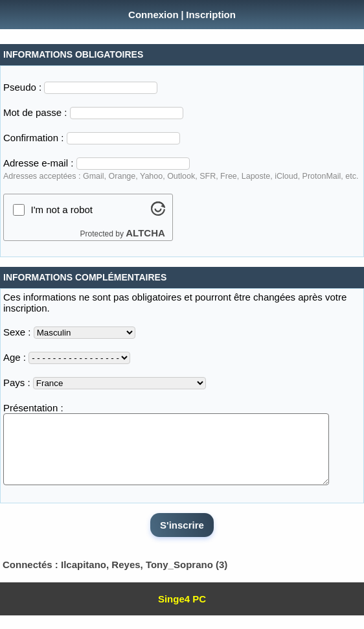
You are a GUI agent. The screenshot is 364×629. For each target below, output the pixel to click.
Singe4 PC (182, 612)
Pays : (17, 383)
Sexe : (17, 332)
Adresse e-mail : (38, 163)
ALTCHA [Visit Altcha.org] (145, 233)
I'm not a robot (62, 210)
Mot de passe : (35, 112)
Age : (15, 357)
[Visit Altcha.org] (158, 212)
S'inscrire (182, 539)
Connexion (154, 15)
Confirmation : (33, 138)
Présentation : (33, 408)
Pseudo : (22, 87)
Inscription (211, 15)
